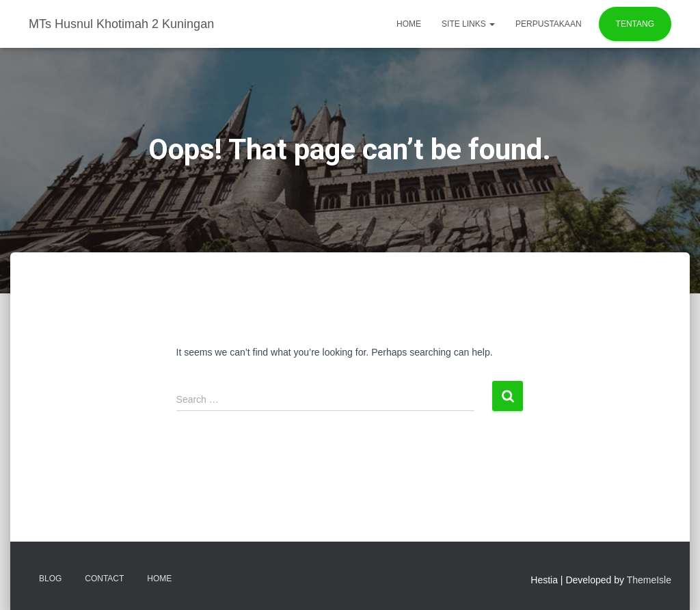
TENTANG (635, 24)
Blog (50, 579)
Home (409, 24)
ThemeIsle (649, 580)
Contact (104, 579)
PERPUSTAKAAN (548, 24)
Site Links (468, 24)
